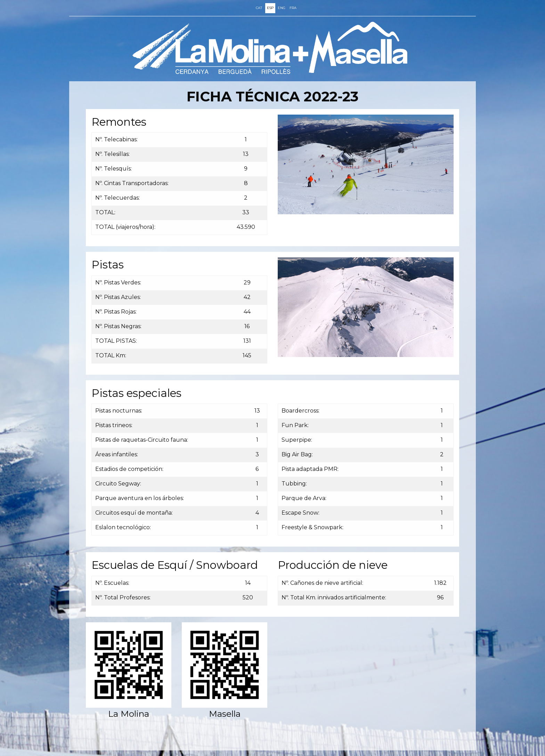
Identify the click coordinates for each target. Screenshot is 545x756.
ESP (270, 8)
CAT (259, 8)
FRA (293, 8)
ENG (282, 8)
